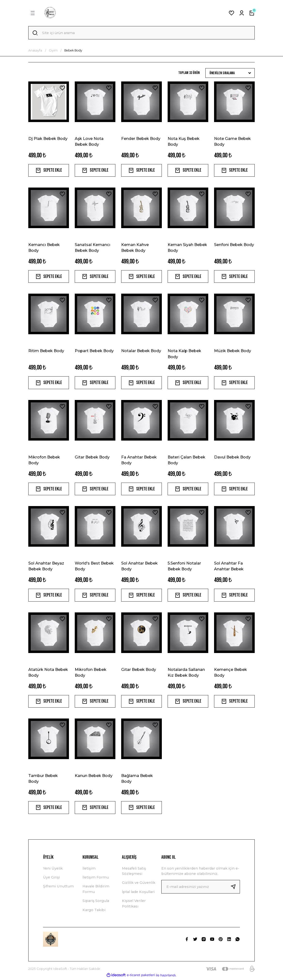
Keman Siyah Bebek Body (187, 248)
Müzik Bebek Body (233, 351)
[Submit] (235, 888)
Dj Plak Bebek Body (48, 138)
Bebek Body (73, 51)
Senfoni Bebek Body (234, 245)
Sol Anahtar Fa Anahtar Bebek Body (229, 567)
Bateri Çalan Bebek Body (186, 461)
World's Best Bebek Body (94, 567)
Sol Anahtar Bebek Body (139, 567)
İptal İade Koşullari (138, 893)
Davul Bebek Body (232, 458)
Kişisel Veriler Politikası (134, 905)
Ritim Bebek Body (46, 351)
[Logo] (50, 13)
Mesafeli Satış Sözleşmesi (134, 872)
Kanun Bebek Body (94, 777)
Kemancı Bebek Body (44, 248)
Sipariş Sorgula (96, 902)
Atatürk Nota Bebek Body (48, 673)
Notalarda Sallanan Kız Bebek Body (186, 673)
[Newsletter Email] (201, 888)
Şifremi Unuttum (58, 888)
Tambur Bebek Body (43, 780)
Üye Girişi (51, 879)
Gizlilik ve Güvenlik (139, 884)
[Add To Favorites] (62, 88)
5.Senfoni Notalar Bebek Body (184, 567)
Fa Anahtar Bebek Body (139, 461)
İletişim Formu (96, 879)
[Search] (141, 33)
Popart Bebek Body (94, 351)
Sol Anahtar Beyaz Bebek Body (46, 567)
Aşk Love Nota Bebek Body (89, 141)
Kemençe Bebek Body (231, 673)
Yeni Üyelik (53, 870)
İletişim (89, 870)
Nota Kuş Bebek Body (184, 141)
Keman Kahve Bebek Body (135, 248)
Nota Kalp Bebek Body (184, 354)
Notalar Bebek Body (141, 351)
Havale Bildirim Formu (96, 891)
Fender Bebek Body (141, 138)
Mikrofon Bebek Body (44, 461)
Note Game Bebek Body (232, 141)
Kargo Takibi (94, 911)
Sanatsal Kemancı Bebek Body (93, 248)
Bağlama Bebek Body (137, 780)
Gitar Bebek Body (92, 458)
